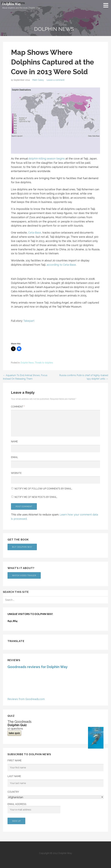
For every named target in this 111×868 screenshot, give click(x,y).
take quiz (14, 733)
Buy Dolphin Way (22, 547)
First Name (15, 760)
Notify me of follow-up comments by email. (43, 489)
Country (13, 792)
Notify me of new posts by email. (36, 497)
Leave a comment (55, 80)
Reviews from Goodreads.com (26, 699)
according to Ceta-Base (61, 265)
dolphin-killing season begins (47, 159)
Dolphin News (27, 363)
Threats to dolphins (44, 363)
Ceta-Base (35, 233)
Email (15, 457)
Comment (18, 407)
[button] (107, 5)
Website (16, 473)
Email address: (34, 808)
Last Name (14, 776)
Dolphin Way (12, 4)
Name (14, 442)
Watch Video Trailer (24, 575)
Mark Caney (38, 80)
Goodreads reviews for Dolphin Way (38, 667)
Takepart (29, 321)
